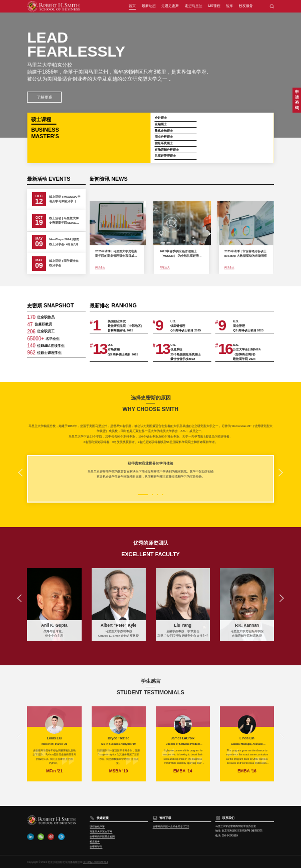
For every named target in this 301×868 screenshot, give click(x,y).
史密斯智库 (96, 846)
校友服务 (246, 6)
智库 (229, 6)
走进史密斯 (170, 6)
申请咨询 (297, 100)
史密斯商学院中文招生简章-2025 (171, 826)
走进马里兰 (194, 6)
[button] (20, 473)
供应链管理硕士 (165, 156)
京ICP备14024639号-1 (96, 862)
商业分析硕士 (164, 137)
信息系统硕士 (164, 143)
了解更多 (45, 97)
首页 (132, 6)
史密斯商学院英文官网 (102, 836)
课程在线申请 (97, 826)
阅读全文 (100, 267)
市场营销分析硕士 (167, 150)
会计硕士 (161, 118)
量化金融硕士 (164, 131)
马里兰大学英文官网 (101, 831)
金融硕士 (161, 124)
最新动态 (149, 6)
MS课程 (214, 6)
